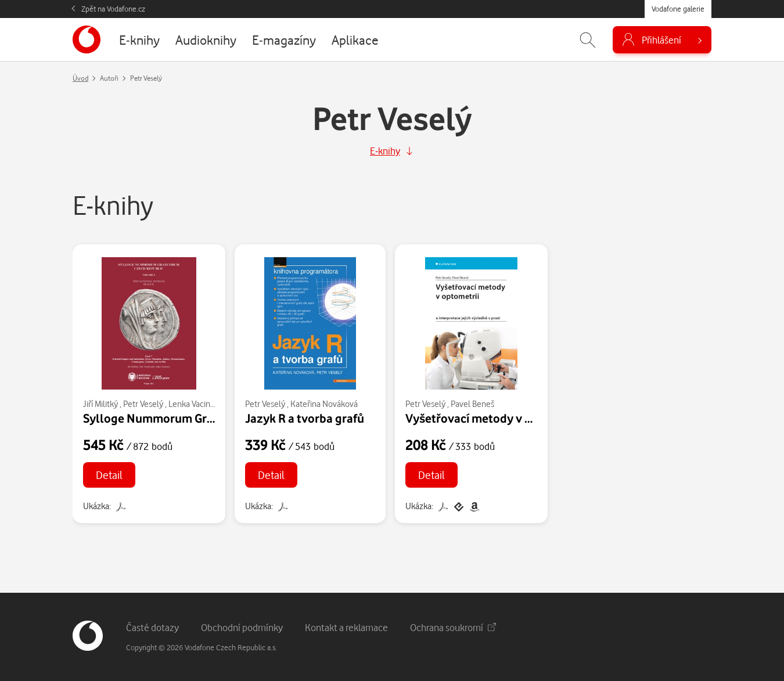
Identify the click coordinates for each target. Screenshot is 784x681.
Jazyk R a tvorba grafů (305, 418)
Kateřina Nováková (324, 404)
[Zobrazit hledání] (588, 40)
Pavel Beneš (472, 404)
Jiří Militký (100, 404)
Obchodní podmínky (242, 627)
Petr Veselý (143, 404)
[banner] (87, 39)
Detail (109, 475)
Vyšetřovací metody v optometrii (494, 418)
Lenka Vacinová (196, 404)
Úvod (80, 78)
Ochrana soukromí (453, 627)
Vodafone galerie (678, 9)
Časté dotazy (152, 627)
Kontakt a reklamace (346, 627)
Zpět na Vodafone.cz (113, 9)
